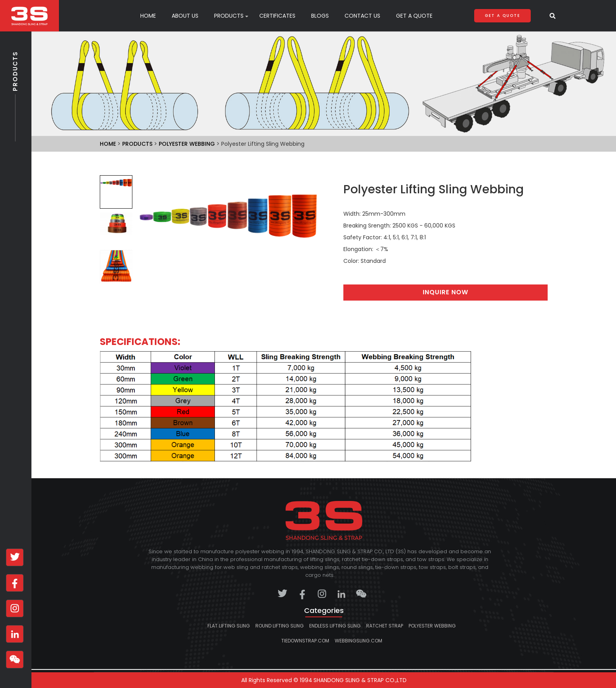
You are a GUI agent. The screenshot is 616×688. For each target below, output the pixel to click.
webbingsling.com (358, 641)
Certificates (277, 16)
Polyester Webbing (187, 144)
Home (148, 16)
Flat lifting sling (229, 626)
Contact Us (362, 16)
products (229, 16)
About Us (185, 16)
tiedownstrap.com (305, 641)
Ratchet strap (385, 626)
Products (15, 94)
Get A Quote (414, 16)
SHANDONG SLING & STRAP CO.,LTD (360, 680)
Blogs (320, 16)
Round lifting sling (280, 626)
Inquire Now (445, 292)
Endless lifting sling (335, 626)
